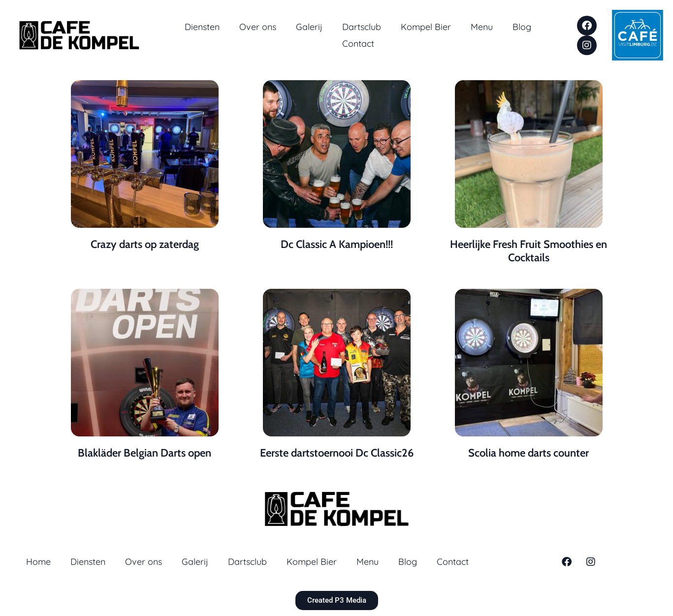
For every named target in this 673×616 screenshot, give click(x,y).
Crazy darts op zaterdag (145, 244)
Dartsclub (362, 27)
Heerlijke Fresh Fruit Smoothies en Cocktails (529, 251)
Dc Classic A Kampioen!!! (337, 244)
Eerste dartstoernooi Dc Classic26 (337, 453)
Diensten (202, 27)
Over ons (258, 27)
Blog (522, 27)
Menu (482, 27)
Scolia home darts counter (529, 453)
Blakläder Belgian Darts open (144, 453)
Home (38, 562)
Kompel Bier (426, 27)
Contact (358, 44)
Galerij (309, 27)
